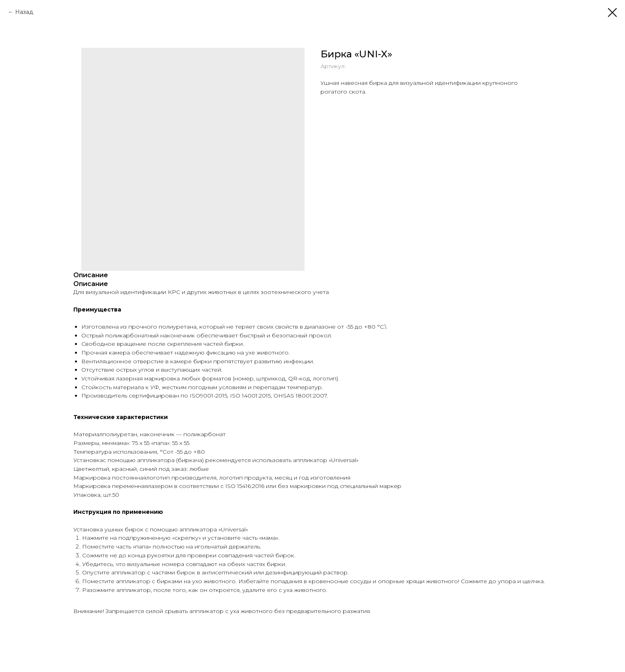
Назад (24, 12)
